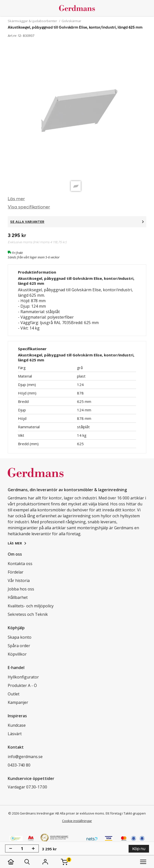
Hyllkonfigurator (23, 677)
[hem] (16, 862)
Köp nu (139, 849)
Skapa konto (20, 637)
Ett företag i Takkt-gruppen (126, 813)
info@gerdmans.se (25, 757)
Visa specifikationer (29, 207)
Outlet (14, 694)
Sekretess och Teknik (28, 614)
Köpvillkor (17, 654)
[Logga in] (45, 862)
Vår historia (19, 580)
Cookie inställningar (77, 821)
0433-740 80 (19, 765)
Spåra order (19, 646)
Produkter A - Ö (22, 685)
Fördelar (16, 572)
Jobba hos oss (21, 589)
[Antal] (22, 849)
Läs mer (16, 199)
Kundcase (17, 725)
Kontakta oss (20, 564)
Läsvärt (15, 734)
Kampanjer (18, 702)
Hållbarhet (18, 597)
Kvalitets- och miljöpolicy (31, 606)
